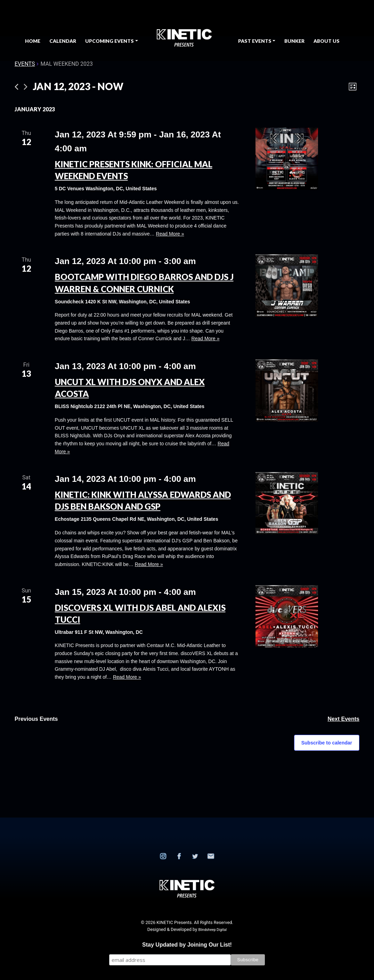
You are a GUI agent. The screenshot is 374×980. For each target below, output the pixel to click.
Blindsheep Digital (212, 930)
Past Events (255, 41)
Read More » (170, 234)
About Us (327, 41)
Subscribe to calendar (327, 743)
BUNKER (294, 41)
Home (33, 41)
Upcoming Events (109, 41)
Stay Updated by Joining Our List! (187, 945)
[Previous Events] (17, 87)
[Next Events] (26, 87)
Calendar (63, 41)
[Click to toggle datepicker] (78, 87)
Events (25, 64)
